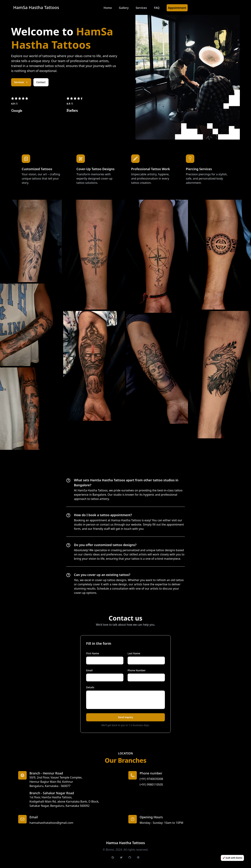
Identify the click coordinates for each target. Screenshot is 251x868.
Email (89, 670)
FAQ (157, 8)
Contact (41, 82)
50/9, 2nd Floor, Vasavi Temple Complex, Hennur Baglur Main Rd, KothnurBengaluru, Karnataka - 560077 (56, 782)
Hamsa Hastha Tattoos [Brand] (125, 843)
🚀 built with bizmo (232, 858)
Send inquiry (125, 717)
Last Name (134, 653)
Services (141, 8)
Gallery (124, 8)
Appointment (177, 8)
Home (108, 8)
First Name (93, 653)
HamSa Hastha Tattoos (36, 7)
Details (90, 687)
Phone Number (137, 670)
